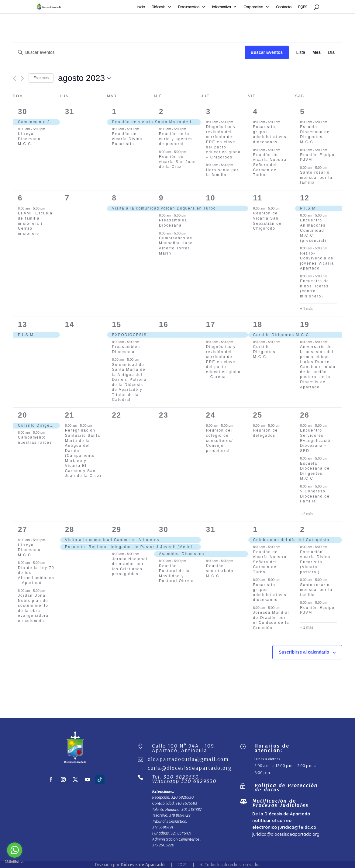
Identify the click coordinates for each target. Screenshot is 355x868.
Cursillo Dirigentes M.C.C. (264, 352)
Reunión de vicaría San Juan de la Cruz (177, 162)
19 (305, 324)
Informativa (221, 7)
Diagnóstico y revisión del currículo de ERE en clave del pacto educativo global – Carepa (224, 362)
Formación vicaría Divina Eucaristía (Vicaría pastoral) (315, 562)
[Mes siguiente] (22, 78)
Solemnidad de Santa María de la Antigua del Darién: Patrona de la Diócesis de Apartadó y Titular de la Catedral (129, 382)
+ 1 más (307, 309)
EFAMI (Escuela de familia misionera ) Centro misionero (35, 223)
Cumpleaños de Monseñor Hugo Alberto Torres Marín (176, 246)
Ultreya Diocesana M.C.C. (29, 139)
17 (211, 324)
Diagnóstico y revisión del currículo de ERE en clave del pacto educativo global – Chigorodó (224, 142)
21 (70, 415)
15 (117, 324)
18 (258, 324)
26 (305, 415)
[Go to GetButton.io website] (15, 862)
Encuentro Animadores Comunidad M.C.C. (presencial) (313, 230)
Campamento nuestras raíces (35, 440)
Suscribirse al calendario (304, 652)
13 (23, 324)
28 (70, 529)
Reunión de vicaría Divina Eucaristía (127, 139)
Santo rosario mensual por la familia (316, 177)
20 (23, 415)
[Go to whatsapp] (15, 850)
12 (305, 198)
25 (258, 415)
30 (23, 111)
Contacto (284, 7)
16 (164, 324)
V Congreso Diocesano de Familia (315, 496)
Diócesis (159, 7)
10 (211, 198)
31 (211, 529)
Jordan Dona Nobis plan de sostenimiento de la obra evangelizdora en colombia (33, 608)
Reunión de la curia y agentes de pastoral (176, 139)
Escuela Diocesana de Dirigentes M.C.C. (315, 134)
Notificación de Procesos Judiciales (280, 803)
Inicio (141, 7)
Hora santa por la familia (222, 173)
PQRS (303, 7)
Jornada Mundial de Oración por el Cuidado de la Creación (271, 620)
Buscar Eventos (267, 52)
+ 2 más (307, 514)
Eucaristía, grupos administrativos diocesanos (270, 134)
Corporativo (253, 7)
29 (117, 529)
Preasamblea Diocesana (173, 223)
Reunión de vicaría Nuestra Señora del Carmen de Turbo (270, 165)
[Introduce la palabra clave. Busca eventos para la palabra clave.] (129, 52)
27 (23, 529)
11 (258, 198)
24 (211, 415)
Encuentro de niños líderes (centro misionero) (314, 289)
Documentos (189, 7)
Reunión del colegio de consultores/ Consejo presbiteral (220, 440)
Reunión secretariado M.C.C (220, 571)
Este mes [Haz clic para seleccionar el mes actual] (41, 78)
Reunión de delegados (265, 433)
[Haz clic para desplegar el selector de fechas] (84, 78)
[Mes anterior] (14, 78)
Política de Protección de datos (286, 787)
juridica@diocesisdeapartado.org (286, 834)
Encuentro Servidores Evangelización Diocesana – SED (317, 440)
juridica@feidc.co (297, 827)
